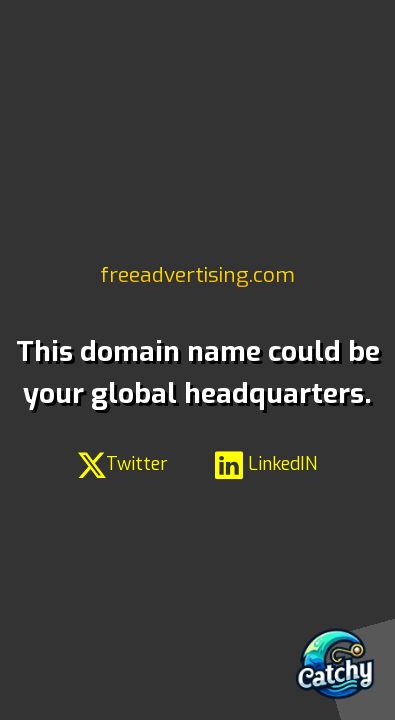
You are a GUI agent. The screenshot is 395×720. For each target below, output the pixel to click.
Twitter (123, 464)
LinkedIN (266, 464)
